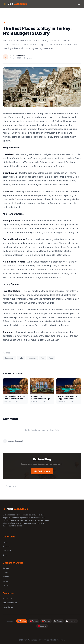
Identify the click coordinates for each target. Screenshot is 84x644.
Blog (5, 555)
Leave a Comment (13, 441)
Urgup (5, 572)
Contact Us (7, 551)
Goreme (6, 568)
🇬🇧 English (22, 621)
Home (5, 542)
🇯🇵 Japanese (71, 621)
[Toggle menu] (79, 4)
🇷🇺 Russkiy (46, 621)
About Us (6, 546)
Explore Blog (42, 471)
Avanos (6, 577)
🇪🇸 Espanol (42, 626)
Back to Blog (10, 486)
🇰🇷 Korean (58, 621)
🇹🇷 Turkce (34, 621)
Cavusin (6, 585)
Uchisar (6, 581)
